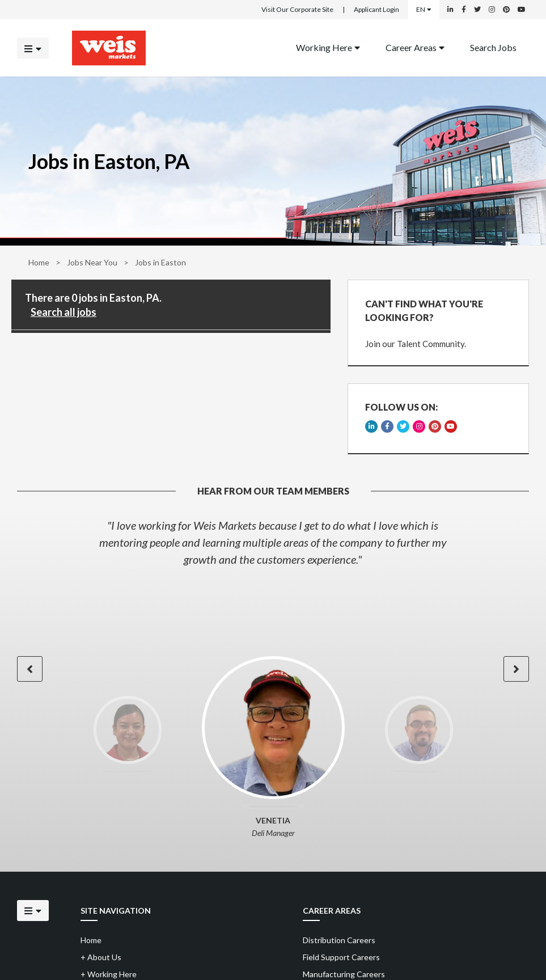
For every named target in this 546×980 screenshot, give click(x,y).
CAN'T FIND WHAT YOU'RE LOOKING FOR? (424, 311)
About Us (101, 957)
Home (39, 262)
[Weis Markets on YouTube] (522, 10)
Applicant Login (376, 9)
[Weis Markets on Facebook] (464, 10)
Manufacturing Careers (344, 974)
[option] (273, 542)
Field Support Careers (341, 957)
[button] (30, 669)
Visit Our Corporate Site (297, 9)
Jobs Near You (92, 262)
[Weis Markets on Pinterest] (506, 10)
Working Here (328, 47)
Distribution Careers (339, 940)
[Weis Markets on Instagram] (492, 10)
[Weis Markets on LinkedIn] (450, 10)
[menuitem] (328, 48)
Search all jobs (64, 312)
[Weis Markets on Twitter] (477, 10)
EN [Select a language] (424, 9)
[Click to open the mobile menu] (33, 48)
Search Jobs (493, 47)
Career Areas (415, 47)
